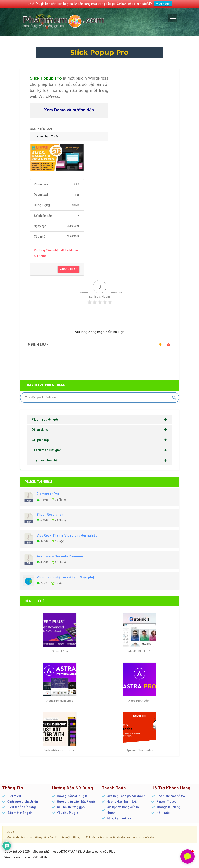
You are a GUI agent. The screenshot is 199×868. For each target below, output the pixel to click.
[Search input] (98, 398)
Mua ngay (163, 4)
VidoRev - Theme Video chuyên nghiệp (67, 535)
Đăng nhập (69, 269)
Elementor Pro (48, 494)
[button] (187, 856)
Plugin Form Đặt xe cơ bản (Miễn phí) (65, 577)
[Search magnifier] (174, 398)
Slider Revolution (50, 515)
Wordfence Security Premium (60, 556)
